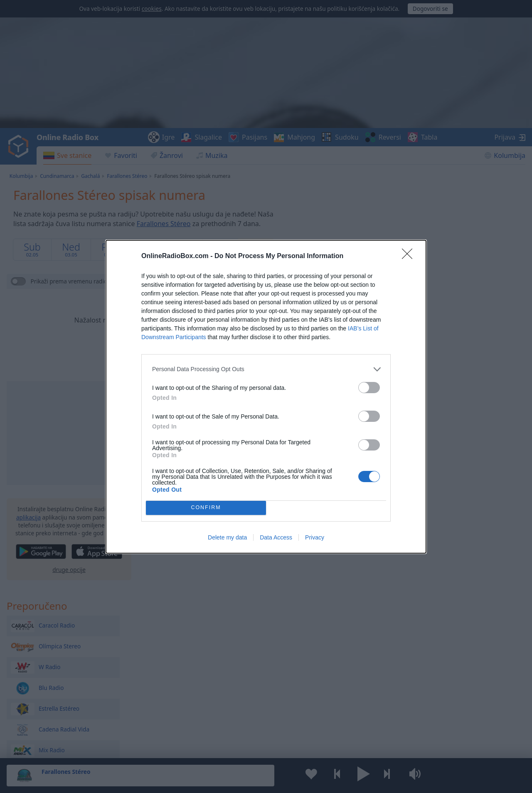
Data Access (276, 537)
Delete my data (227, 537)
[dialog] (266, 397)
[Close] (410, 256)
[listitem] (266, 369)
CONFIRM (206, 508)
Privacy (315, 537)
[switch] (369, 388)
